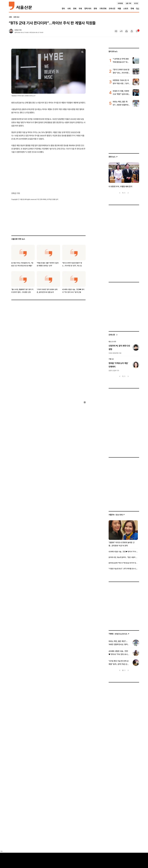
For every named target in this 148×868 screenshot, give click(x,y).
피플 (119, 9)
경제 (75, 9)
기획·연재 (103, 9)
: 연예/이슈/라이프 (119, 634)
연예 (132, 9)
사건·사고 (16, 17)
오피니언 (112, 9)
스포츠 (126, 9)
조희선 (17, 30)
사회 (69, 9)
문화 (95, 9)
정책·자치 (88, 9)
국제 (80, 9)
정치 (63, 9)
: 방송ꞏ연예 (117, 515)
